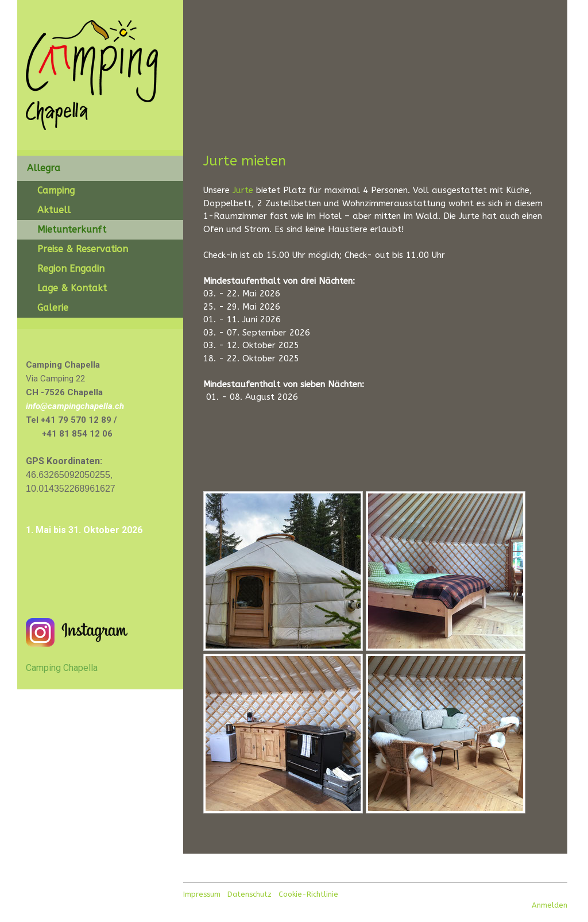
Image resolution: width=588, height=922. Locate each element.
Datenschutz (249, 894)
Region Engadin (71, 269)
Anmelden (550, 905)
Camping (56, 190)
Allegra (44, 168)
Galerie (53, 308)
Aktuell (54, 210)
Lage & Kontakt (72, 288)
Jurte (243, 190)
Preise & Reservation (83, 249)
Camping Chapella (62, 668)
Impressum (202, 894)
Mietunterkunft (72, 229)
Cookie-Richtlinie (308, 894)
